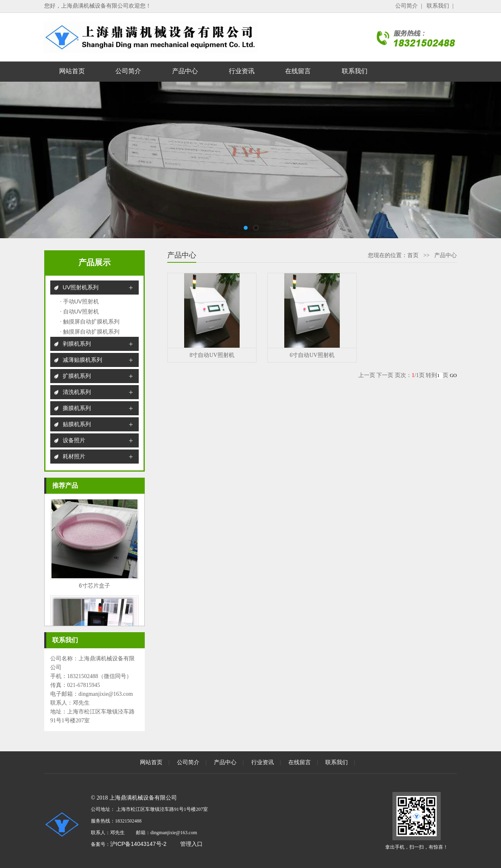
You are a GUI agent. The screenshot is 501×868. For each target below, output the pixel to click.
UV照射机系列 (81, 287)
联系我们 (438, 6)
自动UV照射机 (81, 311)
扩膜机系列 (77, 376)
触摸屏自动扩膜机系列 (91, 322)
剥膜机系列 (77, 344)
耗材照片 (74, 456)
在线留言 (298, 71)
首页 (413, 255)
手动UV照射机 (81, 301)
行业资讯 (242, 71)
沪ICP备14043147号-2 (138, 844)
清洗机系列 (77, 392)
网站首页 (72, 71)
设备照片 (74, 440)
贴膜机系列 (77, 424)
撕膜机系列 (77, 408)
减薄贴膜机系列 (82, 360)
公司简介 (407, 6)
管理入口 (191, 844)
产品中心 (185, 71)
